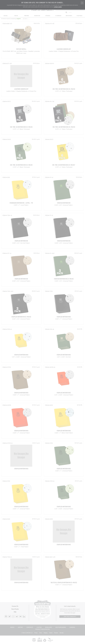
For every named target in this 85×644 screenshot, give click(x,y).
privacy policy (58, 7)
